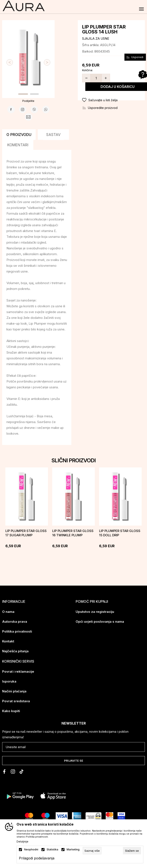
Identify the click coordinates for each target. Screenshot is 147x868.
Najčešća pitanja (15, 651)
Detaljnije (22, 842)
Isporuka (9, 681)
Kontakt (8, 641)
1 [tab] (23, 94)
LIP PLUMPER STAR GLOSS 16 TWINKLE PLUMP (73, 533)
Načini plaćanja (14, 691)
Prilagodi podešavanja (37, 858)
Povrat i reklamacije (18, 671)
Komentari (18, 145)
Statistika (52, 850)
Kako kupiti (11, 711)
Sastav (53, 135)
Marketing (73, 850)
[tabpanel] (28, 56)
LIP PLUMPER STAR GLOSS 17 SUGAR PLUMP (26, 533)
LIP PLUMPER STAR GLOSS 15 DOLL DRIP (120, 533)
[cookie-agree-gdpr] (132, 851)
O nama (8, 612)
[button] (111, 100)
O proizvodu (19, 135)
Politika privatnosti (17, 631)
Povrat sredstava (16, 701)
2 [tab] (34, 94)
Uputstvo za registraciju (95, 612)
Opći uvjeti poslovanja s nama (100, 622)
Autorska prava (15, 622)
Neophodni (31, 850)
